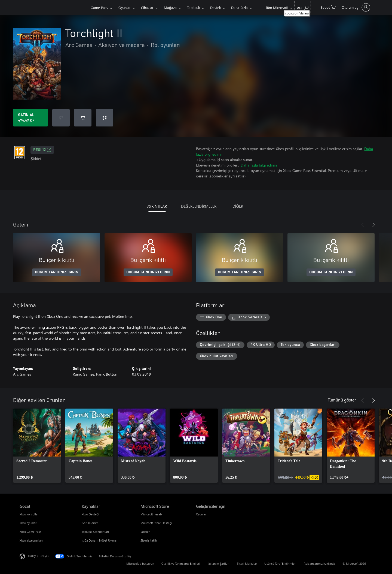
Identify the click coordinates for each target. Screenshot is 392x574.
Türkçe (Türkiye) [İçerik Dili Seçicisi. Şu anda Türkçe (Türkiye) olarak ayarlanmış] (38, 556)
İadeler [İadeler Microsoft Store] (145, 532)
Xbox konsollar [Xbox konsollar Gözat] (29, 514)
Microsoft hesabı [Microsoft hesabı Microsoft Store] (151, 514)
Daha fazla (239, 7)
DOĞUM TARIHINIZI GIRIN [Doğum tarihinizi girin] (57, 272)
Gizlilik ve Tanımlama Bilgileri (181, 564)
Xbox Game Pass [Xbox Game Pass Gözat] (30, 532)
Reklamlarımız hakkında (319, 564)
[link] (37, 446)
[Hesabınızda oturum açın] (355, 7)
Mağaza (170, 7)
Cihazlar (147, 7)
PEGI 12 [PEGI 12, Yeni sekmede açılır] (42, 150)
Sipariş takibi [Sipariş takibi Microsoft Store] (149, 540)
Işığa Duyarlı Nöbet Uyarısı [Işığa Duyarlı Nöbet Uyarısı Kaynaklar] (99, 540)
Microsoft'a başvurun (140, 564)
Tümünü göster (342, 400)
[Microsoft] (38, 8)
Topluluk (193, 7)
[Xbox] (74, 8)
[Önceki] (363, 225)
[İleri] (373, 225)
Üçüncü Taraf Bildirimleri (280, 564)
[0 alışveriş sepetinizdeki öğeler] (328, 7)
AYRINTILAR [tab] (157, 206)
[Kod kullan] (105, 118)
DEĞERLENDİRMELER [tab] (199, 206)
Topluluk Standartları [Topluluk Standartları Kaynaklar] (95, 532)
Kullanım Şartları (218, 564)
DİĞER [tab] (238, 206)
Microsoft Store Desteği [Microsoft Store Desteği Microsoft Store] (156, 523)
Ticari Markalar (247, 564)
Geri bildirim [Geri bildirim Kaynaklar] (90, 523)
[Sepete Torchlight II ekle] (83, 118)
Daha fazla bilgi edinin (259, 165)
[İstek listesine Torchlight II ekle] (61, 118)
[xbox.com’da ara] (303, 7)
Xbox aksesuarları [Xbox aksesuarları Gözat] (31, 540)
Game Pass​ (99, 7)
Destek (215, 7)
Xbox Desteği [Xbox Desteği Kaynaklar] (90, 514)
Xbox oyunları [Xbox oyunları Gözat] (28, 523)
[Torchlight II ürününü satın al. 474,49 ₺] (30, 118)
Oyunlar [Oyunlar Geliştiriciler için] (201, 514)
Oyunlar (125, 7)
